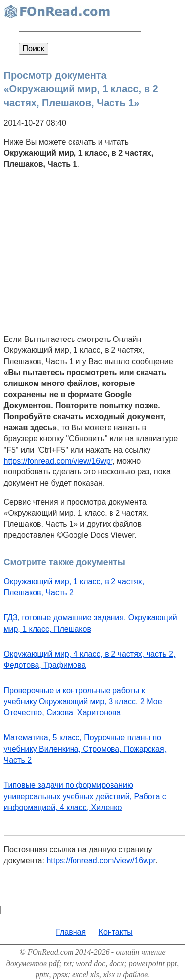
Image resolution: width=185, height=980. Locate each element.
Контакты (116, 932)
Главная (71, 932)
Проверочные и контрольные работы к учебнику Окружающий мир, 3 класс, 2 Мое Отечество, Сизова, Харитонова (83, 702)
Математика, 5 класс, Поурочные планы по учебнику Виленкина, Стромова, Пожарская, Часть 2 (85, 749)
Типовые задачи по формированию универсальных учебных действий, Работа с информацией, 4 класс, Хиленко (85, 796)
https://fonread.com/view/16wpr (58, 461)
